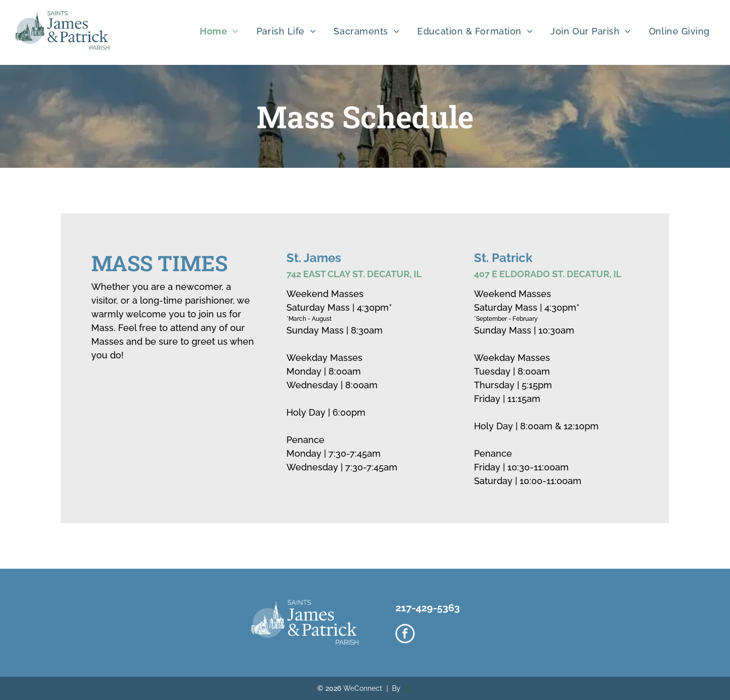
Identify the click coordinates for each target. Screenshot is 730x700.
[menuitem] (223, 31)
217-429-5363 (428, 608)
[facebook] (405, 635)
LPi (408, 688)
